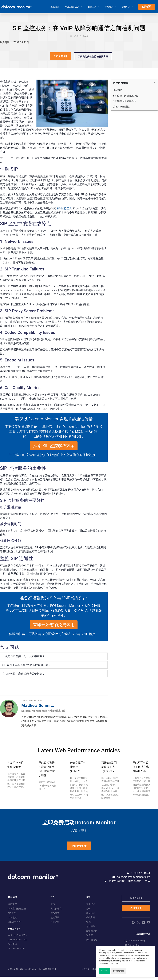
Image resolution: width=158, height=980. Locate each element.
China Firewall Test (17, 940)
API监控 (12, 913)
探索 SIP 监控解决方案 (54, 446)
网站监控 (12, 904)
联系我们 (91, 913)
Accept (104, 971)
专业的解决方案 (73, 7)
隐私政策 (86, 969)
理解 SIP (117, 90)
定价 (88, 909)
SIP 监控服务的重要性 (125, 101)
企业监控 (55, 922)
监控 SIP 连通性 (121, 107)
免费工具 (94, 7)
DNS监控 (12, 917)
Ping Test (12, 944)
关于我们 (91, 904)
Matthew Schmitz (38, 705)
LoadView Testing (135, 941)
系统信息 (55, 7)
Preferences (119, 971)
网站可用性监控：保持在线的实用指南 (141, 767)
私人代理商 (56, 909)
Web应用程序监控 (17, 909)
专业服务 (91, 926)
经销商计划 (92, 931)
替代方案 (91, 917)
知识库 (89, 935)
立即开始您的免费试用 (54, 625)
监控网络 (55, 917)
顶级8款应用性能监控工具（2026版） (110, 767)
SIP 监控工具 (64, 208)
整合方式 (55, 913)
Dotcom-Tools (133, 945)
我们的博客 (92, 940)
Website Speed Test (18, 935)
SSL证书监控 (14, 922)
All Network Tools (16, 948)
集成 (88, 922)
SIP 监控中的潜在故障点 (126, 96)
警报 (53, 904)
